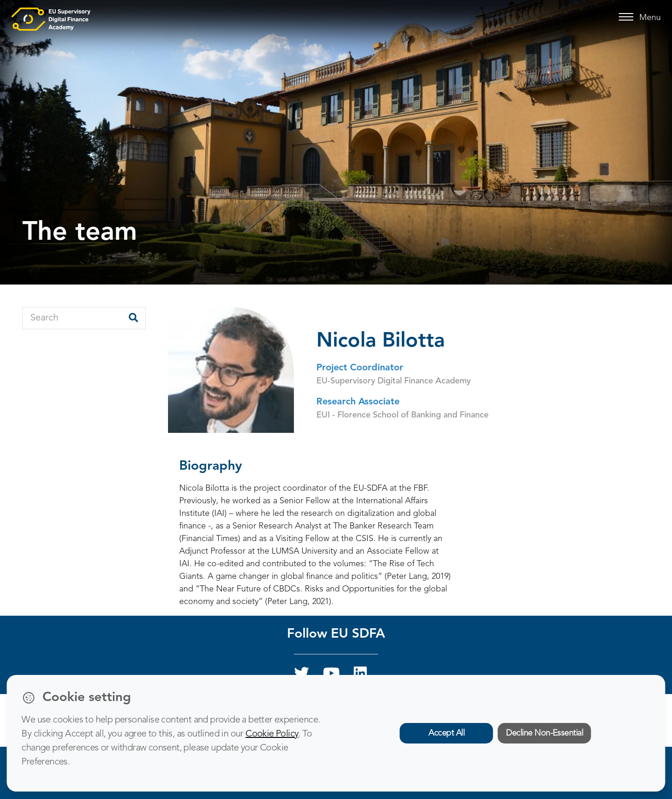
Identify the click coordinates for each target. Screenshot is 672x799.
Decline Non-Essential (544, 733)
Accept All (446, 733)
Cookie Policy (272, 734)
